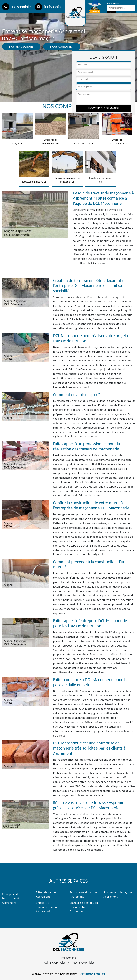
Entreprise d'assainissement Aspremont (47, 907)
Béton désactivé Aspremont (46, 895)
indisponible (16, 7)
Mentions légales (92, 974)
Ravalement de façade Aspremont (118, 895)
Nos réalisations (21, 47)
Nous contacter (62, 47)
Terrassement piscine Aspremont (83, 895)
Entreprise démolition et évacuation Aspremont (84, 907)
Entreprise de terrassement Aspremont (11, 898)
